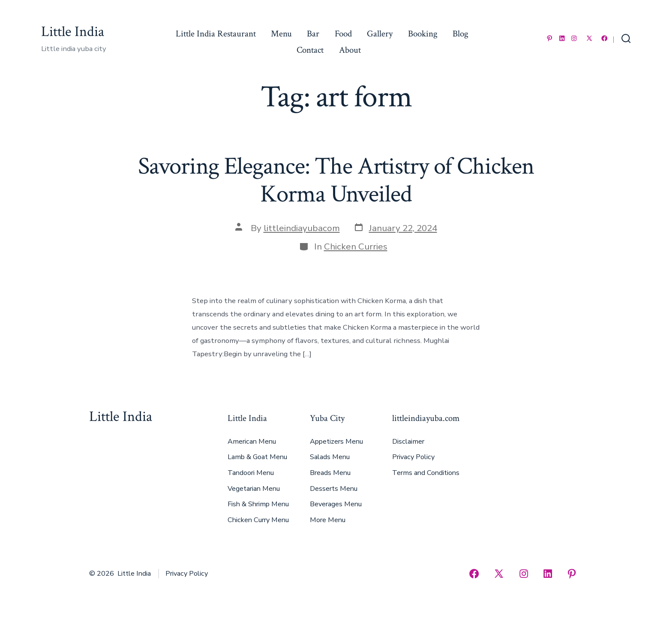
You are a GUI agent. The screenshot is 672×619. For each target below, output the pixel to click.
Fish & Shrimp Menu (258, 504)
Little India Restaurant (216, 34)
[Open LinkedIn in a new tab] (562, 38)
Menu (281, 34)
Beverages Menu (336, 504)
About (350, 50)
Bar (313, 34)
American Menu (252, 442)
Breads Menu (330, 473)
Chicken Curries (356, 246)
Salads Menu (330, 457)
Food (343, 34)
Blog (460, 34)
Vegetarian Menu (254, 489)
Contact (310, 50)
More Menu (328, 520)
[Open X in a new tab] (589, 38)
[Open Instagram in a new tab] (574, 38)
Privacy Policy (413, 457)
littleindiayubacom (302, 228)
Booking (423, 34)
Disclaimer (408, 442)
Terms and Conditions (426, 473)
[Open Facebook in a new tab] (604, 38)
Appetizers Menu (336, 442)
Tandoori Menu (251, 473)
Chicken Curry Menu (258, 520)
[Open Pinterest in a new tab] (550, 38)
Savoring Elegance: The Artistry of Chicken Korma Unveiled (336, 180)
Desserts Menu (334, 489)
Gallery (380, 34)
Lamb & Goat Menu (257, 457)
